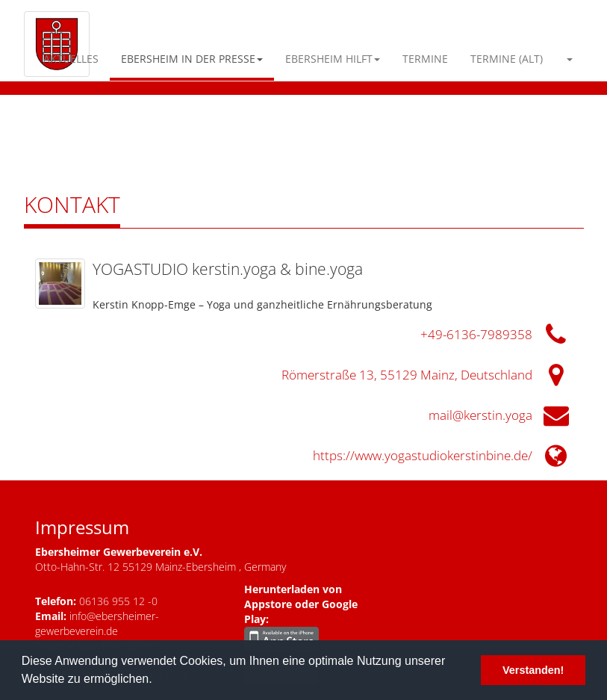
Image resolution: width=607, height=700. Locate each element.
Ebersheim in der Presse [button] (192, 59)
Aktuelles (71, 59)
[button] (569, 59)
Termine (425, 59)
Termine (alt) (507, 59)
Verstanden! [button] (533, 670)
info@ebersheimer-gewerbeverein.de (97, 623)
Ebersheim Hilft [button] (333, 59)
